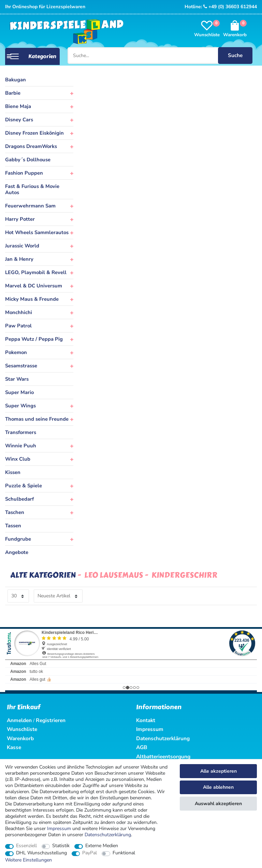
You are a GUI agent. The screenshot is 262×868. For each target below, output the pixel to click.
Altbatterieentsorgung (163, 756)
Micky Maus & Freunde (32, 299)
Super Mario (19, 392)
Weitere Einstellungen (28, 860)
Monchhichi (19, 312)
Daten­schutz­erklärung (108, 835)
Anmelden (19, 720)
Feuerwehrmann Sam (30, 206)
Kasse (14, 747)
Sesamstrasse (21, 366)
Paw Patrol (18, 326)
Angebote (17, 552)
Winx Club (18, 459)
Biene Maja (18, 106)
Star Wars (17, 379)
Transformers (21, 432)
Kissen (13, 472)
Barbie (13, 93)
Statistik (61, 846)
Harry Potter (20, 219)
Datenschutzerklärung (163, 738)
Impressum (59, 829)
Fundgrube (18, 539)
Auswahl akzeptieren (218, 804)
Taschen (15, 512)
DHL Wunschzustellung (41, 853)
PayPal (90, 853)
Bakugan (16, 80)
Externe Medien (102, 846)
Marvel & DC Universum (34, 286)
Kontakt (146, 720)
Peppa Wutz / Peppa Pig (34, 339)
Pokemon (16, 352)
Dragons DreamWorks (31, 146)
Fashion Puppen (24, 173)
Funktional (124, 853)
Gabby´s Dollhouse (28, 160)
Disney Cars (19, 120)
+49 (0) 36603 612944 (230, 7)
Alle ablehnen (218, 787)
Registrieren (51, 720)
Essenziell (26, 846)
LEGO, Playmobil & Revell (36, 272)
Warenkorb (20, 738)
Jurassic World (22, 246)
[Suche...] (160, 55)
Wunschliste (22, 729)
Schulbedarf (19, 499)
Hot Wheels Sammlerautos (37, 232)
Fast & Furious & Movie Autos (32, 189)
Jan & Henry (19, 259)
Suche (234, 55)
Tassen (13, 526)
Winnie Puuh (21, 446)
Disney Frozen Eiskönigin (34, 133)
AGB (142, 747)
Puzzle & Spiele (24, 486)
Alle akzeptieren (219, 771)
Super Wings (20, 406)
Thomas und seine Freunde (37, 419)
